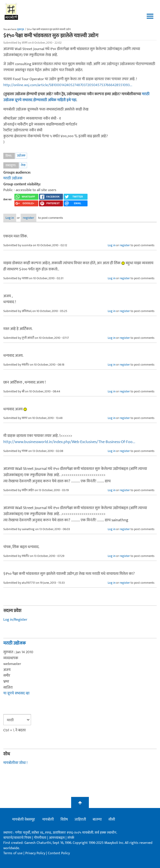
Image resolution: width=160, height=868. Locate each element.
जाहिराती (80, 820)
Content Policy (59, 853)
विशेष (64, 820)
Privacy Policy (36, 853)
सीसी (112, 820)
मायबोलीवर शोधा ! (15, 763)
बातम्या (97, 820)
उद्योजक (21, 156)
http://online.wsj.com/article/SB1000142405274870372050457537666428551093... (68, 85)
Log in (10, 218)
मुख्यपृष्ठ (20, 29)
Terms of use (13, 853)
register (28, 218)
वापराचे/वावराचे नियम (17, 838)
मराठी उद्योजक (13, 178)
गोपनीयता (41, 838)
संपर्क (71, 838)
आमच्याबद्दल (57, 838)
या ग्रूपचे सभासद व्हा (16, 693)
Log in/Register (15, 620)
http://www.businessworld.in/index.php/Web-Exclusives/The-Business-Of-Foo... (69, 442)
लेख (23, 165)
